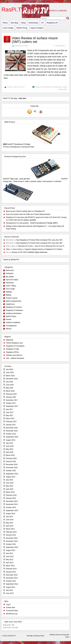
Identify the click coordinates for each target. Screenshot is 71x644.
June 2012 (10, 593)
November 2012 (12, 578)
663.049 (47, 87)
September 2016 (12, 437)
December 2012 (12, 575)
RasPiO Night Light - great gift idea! (32, 179)
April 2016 (10, 452)
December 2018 (12, 379)
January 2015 (11, 498)
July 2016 (9, 443)
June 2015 (10, 483)
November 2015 (12, 468)
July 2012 (9, 590)
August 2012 (10, 587)
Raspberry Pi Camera (14, 307)
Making (8, 295)
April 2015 (10, 489)
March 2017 (10, 419)
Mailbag (9, 292)
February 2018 (11, 394)
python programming (13, 301)
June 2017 (10, 412)
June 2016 (10, 446)
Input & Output (37, 28)
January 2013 (11, 572)
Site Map (14, 23)
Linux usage (8, 28)
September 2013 (12, 547)
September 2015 (12, 474)
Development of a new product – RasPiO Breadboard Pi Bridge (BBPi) (32, 223)
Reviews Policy (39, 636)
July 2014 (9, 517)
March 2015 (10, 492)
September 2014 (12, 511)
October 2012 (11, 581)
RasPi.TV (13, 10)
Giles (8, 249)
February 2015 (11, 495)
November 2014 (12, 504)
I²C (42, 23)
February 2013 (11, 569)
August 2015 (10, 477)
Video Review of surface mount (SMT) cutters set (35, 40)
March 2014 (10, 529)
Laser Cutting (11, 286)
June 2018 (10, 385)
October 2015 (11, 471)
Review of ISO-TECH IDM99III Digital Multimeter (30, 252)
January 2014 (11, 535)
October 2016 (11, 434)
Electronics (19, 46)
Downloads (33, 23)
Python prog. (22, 28)
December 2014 (12, 501)
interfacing (10, 283)
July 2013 (9, 553)
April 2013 (10, 563)
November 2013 (12, 541)
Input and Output (12, 280)
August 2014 (10, 514)
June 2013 (10, 557)
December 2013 (12, 538)
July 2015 (9, 480)
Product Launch (12, 298)
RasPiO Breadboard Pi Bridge (35, 146)
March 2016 (10, 455)
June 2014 (10, 520)
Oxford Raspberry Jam (14, 343)
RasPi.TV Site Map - (15, 98)
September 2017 (12, 406)
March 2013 (10, 566)
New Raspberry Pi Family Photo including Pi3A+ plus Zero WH (39, 240)
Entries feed (10, 608)
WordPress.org (12, 614)
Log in (8, 604)
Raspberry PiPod (12, 352)
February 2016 (11, 458)
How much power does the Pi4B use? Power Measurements (28, 214)
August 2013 (10, 550)
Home (5, 23)
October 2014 (11, 507)
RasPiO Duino (11, 316)
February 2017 (11, 422)
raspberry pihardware (14, 313)
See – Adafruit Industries (15, 358)
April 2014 (10, 526)
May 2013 (9, 560)
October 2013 (11, 544)
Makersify (10, 340)
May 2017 (9, 415)
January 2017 (11, 425)
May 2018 (9, 388)
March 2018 (10, 391)
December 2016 (12, 428)
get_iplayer (10, 277)
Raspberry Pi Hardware (14, 310)
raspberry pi (52, 23)
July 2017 (9, 409)
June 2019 (10, 373)
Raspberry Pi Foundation (15, 346)
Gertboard (10, 273)
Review (26, 46)
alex (16, 87)
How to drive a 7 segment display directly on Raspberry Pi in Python (38, 249)
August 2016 (10, 440)
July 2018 (9, 382)
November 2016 (12, 431)
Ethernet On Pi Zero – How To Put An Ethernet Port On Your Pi (41, 246)
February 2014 (11, 532)
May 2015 (9, 486)
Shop (23, 23)
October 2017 (11, 403)
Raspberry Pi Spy (13, 349)
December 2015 (12, 465)
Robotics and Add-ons (14, 355)
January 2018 (11, 397)
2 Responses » (61, 46)
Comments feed (12, 611)
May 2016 (9, 449)
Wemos (9, 329)
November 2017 (12, 400)
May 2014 (9, 523)
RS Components (56, 87)
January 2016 (11, 461)
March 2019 (10, 376)
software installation (13, 322)
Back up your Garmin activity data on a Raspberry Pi (25, 211)
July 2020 (9, 369)
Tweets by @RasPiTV (11, 260)
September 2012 (12, 584)
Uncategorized (11, 326)
